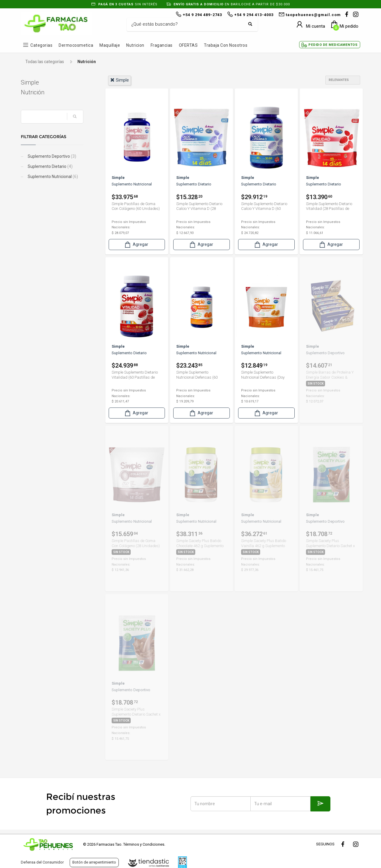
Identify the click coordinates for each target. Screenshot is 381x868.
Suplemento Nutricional (52, 177)
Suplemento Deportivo (51, 156)
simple (120, 80)
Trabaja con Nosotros (226, 45)
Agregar (136, 245)
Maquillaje (110, 45)
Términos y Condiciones (144, 844)
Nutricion (135, 45)
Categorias (41, 45)
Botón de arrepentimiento (94, 862)
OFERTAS (188, 45)
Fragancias (162, 45)
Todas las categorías (45, 62)
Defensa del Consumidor (42, 862)
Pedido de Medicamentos (333, 45)
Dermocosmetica (76, 45)
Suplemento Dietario (50, 166)
